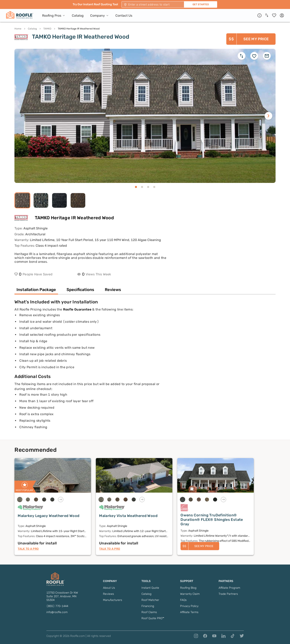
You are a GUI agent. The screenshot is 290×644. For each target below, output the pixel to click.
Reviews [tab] (113, 290)
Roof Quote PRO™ (153, 618)
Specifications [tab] (80, 290)
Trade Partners (228, 594)
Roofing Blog (188, 588)
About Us (109, 588)
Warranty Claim (190, 594)
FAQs (183, 600)
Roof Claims (149, 612)
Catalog (32, 29)
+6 (61, 500)
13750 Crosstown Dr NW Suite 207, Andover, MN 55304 (62, 596)
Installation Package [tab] (36, 290)
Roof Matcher (150, 600)
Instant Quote (150, 588)
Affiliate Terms (189, 612)
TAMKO (47, 29)
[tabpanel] (145, 369)
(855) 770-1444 (57, 606)
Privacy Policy (189, 606)
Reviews (108, 594)
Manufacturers (113, 600)
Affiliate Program (229, 588)
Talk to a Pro (28, 549)
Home (18, 29)
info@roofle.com (57, 612)
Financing (148, 606)
